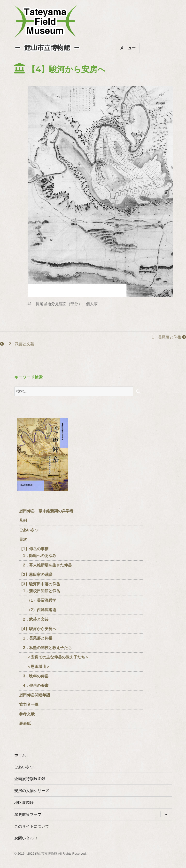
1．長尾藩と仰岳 (167, 337)
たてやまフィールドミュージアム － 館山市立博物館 (46, 21)
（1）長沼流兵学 (38, 600)
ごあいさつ (29, 530)
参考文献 (27, 714)
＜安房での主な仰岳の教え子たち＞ (54, 657)
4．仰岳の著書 (34, 686)
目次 (23, 539)
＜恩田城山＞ (35, 667)
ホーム (20, 755)
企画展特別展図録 (30, 779)
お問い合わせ (26, 838)
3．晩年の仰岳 (34, 676)
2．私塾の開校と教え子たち (45, 648)
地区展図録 (24, 803)
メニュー (128, 48)
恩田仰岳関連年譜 (35, 695)
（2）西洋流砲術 (38, 610)
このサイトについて (32, 826)
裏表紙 (25, 723)
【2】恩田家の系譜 (36, 575)
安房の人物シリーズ (32, 791)
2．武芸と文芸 (17, 344)
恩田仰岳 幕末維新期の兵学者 (46, 511)
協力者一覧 (29, 704)
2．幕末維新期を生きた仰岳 (45, 565)
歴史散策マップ (28, 814)
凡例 (23, 520)
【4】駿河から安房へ (38, 629)
